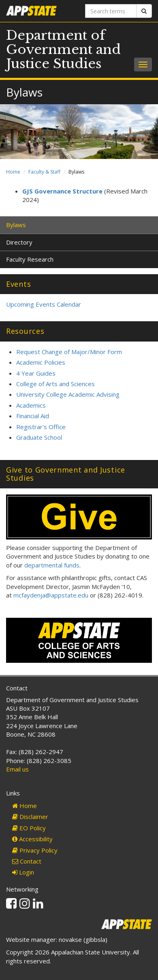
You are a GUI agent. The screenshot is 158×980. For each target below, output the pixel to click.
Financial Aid (33, 416)
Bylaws (16, 225)
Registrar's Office (41, 427)
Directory (19, 242)
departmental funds (52, 565)
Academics (31, 405)
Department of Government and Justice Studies (63, 49)
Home (13, 172)
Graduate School (39, 437)
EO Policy (29, 828)
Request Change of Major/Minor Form (69, 352)
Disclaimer (30, 817)
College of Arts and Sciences (56, 384)
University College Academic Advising (68, 394)
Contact (27, 861)
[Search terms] (111, 11)
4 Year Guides (36, 373)
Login (23, 872)
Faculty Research (30, 259)
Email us (17, 769)
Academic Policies (41, 362)
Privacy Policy (35, 850)
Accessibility (32, 839)
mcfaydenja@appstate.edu (51, 595)
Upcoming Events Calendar (44, 304)
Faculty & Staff (44, 172)
